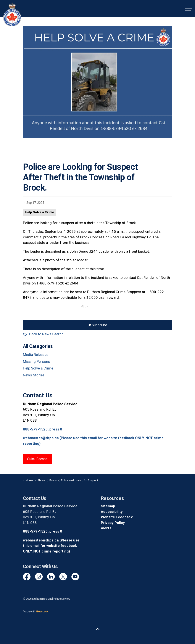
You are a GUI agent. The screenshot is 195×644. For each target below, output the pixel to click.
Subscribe (98, 325)
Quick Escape (37, 459)
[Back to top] (98, 629)
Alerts (106, 528)
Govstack (42, 611)
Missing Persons (36, 361)
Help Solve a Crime (39, 212)
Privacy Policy (113, 523)
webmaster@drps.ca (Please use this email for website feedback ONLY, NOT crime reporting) (51, 546)
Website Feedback (117, 517)
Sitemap (108, 506)
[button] (98, 82)
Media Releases (36, 355)
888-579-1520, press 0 (43, 429)
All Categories (38, 346)
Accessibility (112, 512)
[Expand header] (189, 9)
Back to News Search (46, 334)
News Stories (34, 375)
